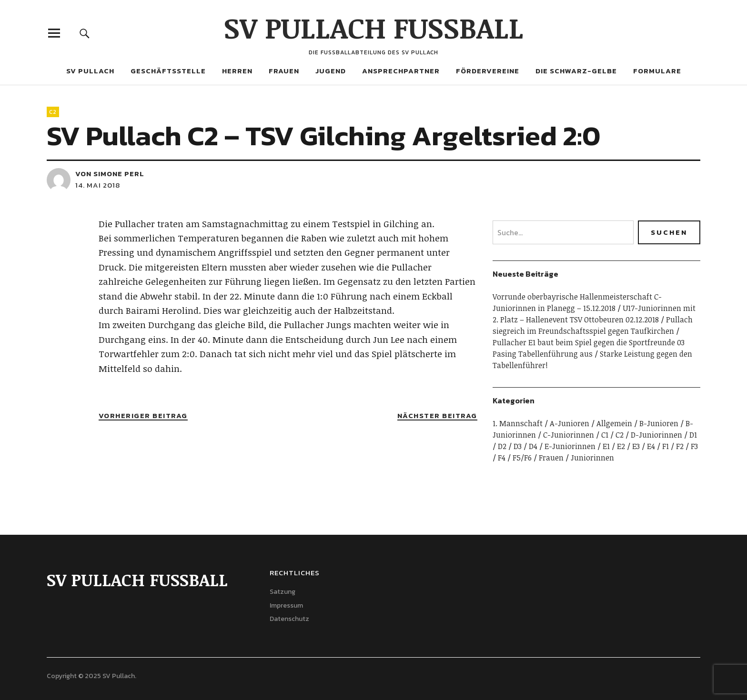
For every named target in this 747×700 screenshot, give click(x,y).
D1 (693, 435)
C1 (605, 435)
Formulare (657, 71)
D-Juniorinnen (656, 435)
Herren (237, 71)
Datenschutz (289, 619)
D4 (533, 446)
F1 (666, 446)
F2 (680, 446)
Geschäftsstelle (168, 71)
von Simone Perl (110, 174)
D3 (518, 446)
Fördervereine (488, 71)
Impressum (286, 605)
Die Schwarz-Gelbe (576, 71)
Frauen (284, 71)
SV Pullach (90, 71)
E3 (636, 446)
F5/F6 (522, 458)
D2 (502, 446)
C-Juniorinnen (569, 435)
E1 (606, 446)
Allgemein (614, 423)
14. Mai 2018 (98, 185)
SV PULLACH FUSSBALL (374, 27)
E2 (621, 446)
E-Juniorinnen (570, 446)
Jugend (331, 71)
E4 (651, 446)
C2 (53, 112)
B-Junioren (659, 423)
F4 (502, 458)
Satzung (283, 592)
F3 (694, 446)
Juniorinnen (592, 458)
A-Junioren (570, 423)
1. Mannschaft (518, 423)
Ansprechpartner (401, 71)
